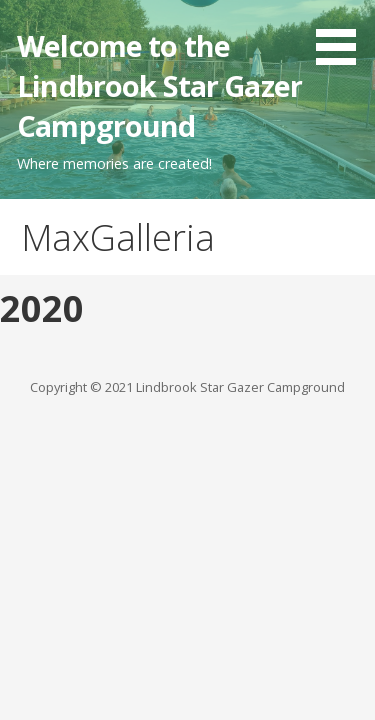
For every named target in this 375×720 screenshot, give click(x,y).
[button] (343, 36)
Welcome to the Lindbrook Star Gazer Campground (159, 86)
